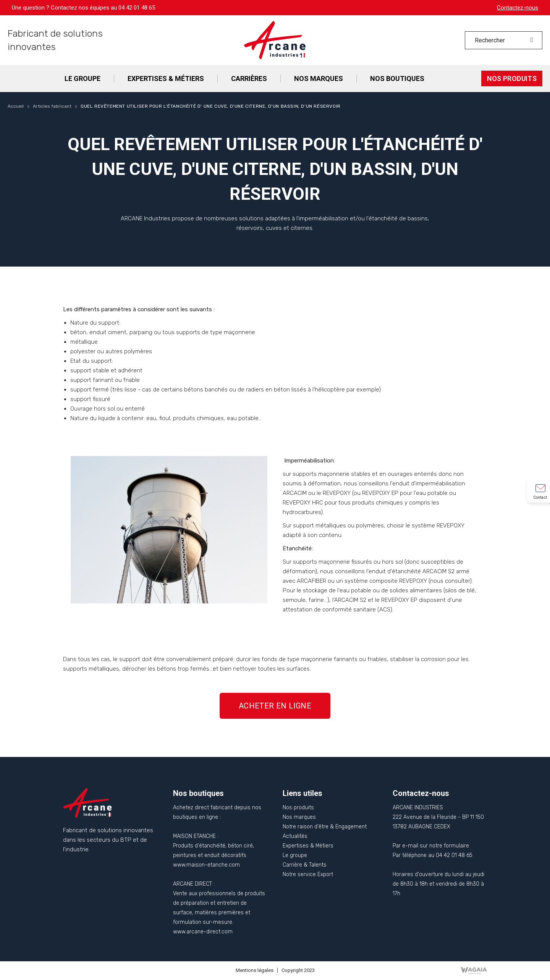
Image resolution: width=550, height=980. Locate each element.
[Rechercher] (504, 40)
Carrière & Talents (305, 865)
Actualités (295, 836)
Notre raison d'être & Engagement (325, 827)
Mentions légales (255, 970)
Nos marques (299, 817)
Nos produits (298, 808)
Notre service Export (308, 874)
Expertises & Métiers (308, 846)
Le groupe (295, 855)
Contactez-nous (518, 8)
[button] (275, 706)
